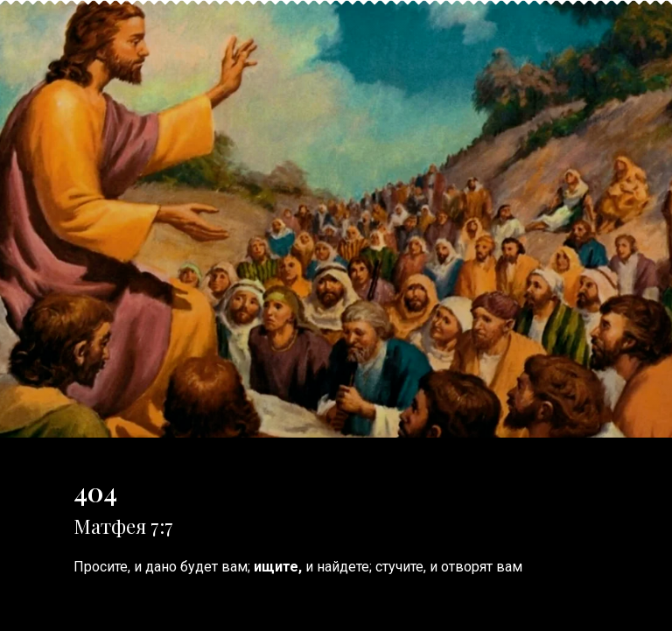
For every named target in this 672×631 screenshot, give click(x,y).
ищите (276, 567)
